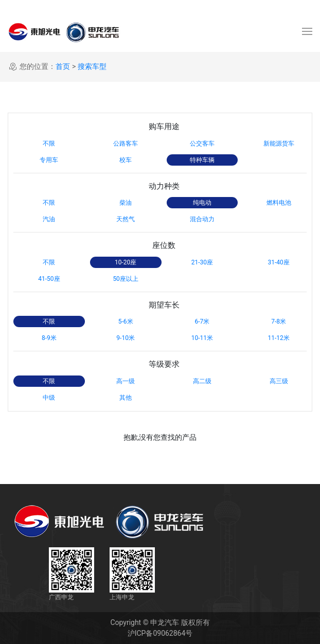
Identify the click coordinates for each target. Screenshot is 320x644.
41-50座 (49, 279)
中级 (49, 398)
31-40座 (278, 262)
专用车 (49, 160)
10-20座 (126, 262)
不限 (49, 144)
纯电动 (202, 203)
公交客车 (202, 144)
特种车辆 (202, 160)
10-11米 (202, 338)
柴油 (126, 203)
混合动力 (202, 219)
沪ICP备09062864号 (160, 633)
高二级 (202, 381)
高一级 (126, 381)
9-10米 (126, 338)
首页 (63, 66)
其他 (126, 398)
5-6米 (126, 321)
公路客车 (126, 144)
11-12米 (278, 338)
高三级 (279, 381)
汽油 (49, 219)
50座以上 (126, 279)
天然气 (126, 219)
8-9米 (49, 338)
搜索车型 (92, 66)
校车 (126, 160)
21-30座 (202, 262)
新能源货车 (279, 144)
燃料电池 (279, 203)
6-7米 (202, 321)
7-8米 (279, 321)
